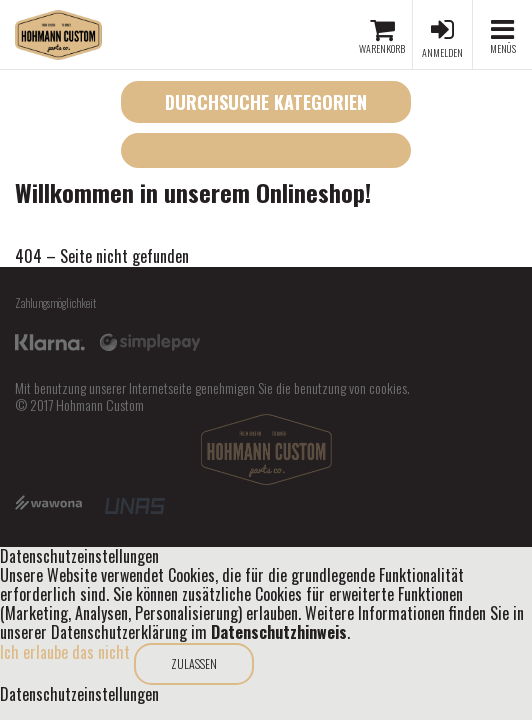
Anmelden (442, 52)
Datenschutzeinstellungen (79, 694)
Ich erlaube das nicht (65, 652)
